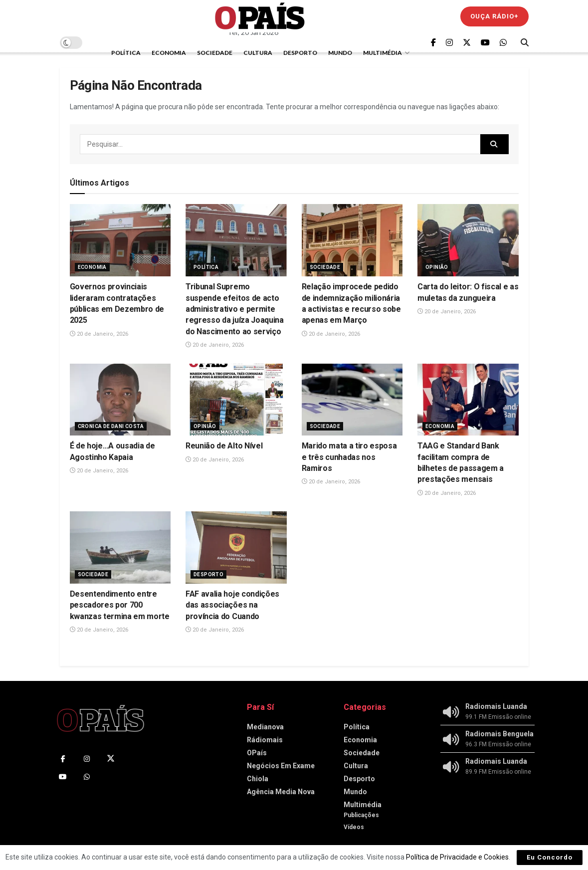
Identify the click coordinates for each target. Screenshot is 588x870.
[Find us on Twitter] (467, 43)
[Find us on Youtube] (485, 43)
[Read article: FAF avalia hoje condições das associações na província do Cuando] (236, 547)
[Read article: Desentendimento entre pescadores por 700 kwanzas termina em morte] (120, 547)
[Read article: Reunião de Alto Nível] (236, 400)
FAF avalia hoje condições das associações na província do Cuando (232, 605)
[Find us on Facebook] (433, 43)
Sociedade (215, 53)
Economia (169, 53)
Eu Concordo (550, 857)
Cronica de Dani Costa (111, 426)
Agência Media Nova (281, 792)
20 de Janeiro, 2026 (99, 334)
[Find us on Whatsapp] (503, 43)
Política (126, 53)
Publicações (361, 815)
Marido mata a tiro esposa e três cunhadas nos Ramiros (349, 457)
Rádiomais (265, 740)
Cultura (258, 53)
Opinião (437, 267)
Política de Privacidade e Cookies (457, 857)
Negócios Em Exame (281, 766)
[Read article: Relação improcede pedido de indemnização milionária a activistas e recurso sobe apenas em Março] (352, 240)
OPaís (257, 753)
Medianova (265, 727)
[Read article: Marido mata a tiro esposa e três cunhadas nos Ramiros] (352, 400)
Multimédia (383, 53)
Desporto (300, 53)
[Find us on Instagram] (449, 43)
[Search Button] (525, 42)
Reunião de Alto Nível (224, 446)
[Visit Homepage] (260, 16)
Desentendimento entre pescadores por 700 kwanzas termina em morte (120, 605)
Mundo (340, 53)
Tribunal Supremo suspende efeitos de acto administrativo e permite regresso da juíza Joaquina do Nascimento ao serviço (235, 309)
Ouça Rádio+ (494, 16)
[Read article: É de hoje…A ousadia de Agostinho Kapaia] (120, 400)
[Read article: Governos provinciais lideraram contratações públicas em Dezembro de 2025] (120, 240)
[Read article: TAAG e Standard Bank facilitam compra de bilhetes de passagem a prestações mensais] (468, 400)
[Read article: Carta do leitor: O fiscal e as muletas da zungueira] (468, 240)
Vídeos (354, 827)
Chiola (258, 779)
